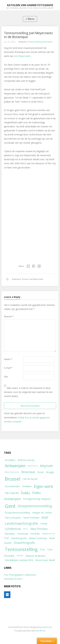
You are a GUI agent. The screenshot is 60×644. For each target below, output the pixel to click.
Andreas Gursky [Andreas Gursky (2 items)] (26, 460)
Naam (8, 359)
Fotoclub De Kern (13, 579)
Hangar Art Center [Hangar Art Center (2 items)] (42, 512)
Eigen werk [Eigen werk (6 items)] (44, 486)
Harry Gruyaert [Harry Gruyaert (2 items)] (13, 517)
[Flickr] (7, 595)
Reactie (9, 316)
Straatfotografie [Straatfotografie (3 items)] (24, 543)
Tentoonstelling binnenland (40, 42)
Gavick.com (47, 627)
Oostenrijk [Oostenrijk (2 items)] (23, 534)
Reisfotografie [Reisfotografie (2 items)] (19, 538)
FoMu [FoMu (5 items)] (26, 493)
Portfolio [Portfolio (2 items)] (35, 534)
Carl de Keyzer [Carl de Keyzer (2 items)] (30, 479)
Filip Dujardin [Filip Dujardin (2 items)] (12, 493)
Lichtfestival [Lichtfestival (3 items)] (13, 529)
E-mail (8, 368)
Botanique (16, 279)
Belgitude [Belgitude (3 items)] (46, 466)
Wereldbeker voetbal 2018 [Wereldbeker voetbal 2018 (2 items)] (19, 560)
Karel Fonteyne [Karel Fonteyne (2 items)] (31, 517)
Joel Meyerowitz (22, 56)
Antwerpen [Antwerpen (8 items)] (15, 466)
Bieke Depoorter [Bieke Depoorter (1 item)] (12, 472)
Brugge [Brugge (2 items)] (50, 472)
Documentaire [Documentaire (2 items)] (12, 486)
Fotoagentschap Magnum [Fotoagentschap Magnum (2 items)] (37, 499)
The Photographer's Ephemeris (20, 575)
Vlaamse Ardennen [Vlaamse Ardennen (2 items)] (35, 556)
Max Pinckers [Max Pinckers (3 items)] (39, 529)
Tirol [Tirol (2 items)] (42, 549)
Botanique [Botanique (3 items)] (28, 472)
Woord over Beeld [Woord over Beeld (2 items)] (45, 560)
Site (6, 377)
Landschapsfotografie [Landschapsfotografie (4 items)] (21, 523)
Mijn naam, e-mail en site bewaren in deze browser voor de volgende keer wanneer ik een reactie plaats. (28, 392)
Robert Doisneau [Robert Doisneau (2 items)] (38, 538)
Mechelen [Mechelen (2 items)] (10, 534)
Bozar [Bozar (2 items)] (41, 472)
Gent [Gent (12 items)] (10, 506)
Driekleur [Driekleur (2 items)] (27, 486)
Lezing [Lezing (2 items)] (44, 523)
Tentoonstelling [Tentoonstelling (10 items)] (21, 549)
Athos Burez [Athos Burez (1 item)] (33, 466)
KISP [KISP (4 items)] (45, 518)
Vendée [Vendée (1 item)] (20, 556)
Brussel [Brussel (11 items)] (13, 479)
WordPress (41, 631)
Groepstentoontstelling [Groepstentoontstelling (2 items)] (17, 512)
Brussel (25, 279)
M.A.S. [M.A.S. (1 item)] (26, 529)
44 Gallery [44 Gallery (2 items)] (10, 460)
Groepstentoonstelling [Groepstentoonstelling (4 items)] (35, 506)
